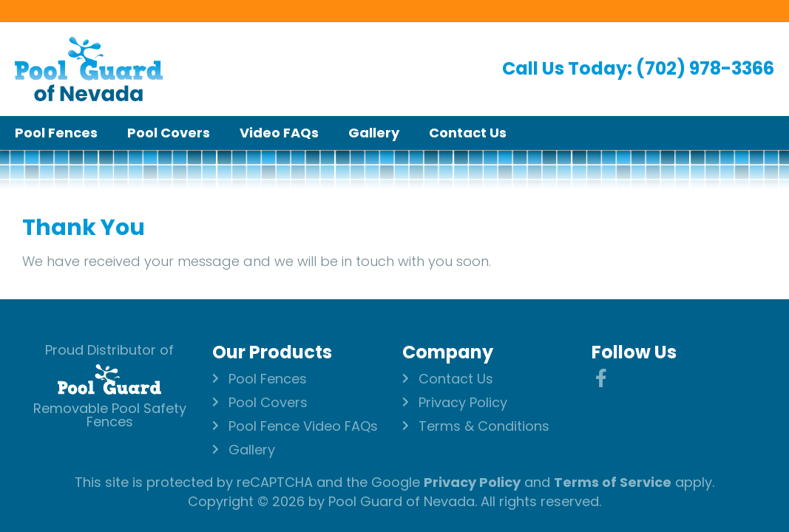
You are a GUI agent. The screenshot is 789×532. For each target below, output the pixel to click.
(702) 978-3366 (705, 68)
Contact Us (468, 133)
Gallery (374, 133)
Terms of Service (613, 482)
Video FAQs (279, 133)
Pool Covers (169, 133)
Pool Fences (56, 133)
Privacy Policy (472, 482)
